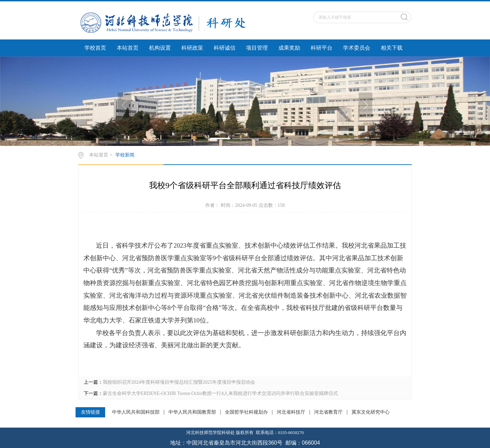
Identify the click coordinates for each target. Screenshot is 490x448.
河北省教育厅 (328, 412)
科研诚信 (225, 48)
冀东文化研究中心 (371, 412)
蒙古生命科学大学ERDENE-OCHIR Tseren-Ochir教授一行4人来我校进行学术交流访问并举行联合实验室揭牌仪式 (220, 393)
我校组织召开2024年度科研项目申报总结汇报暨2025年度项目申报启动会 (179, 382)
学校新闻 (125, 155)
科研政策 (192, 48)
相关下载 (392, 48)
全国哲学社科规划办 (246, 412)
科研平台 (322, 48)
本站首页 (128, 48)
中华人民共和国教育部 (192, 412)
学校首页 (95, 48)
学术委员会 (357, 48)
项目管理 (257, 48)
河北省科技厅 (291, 412)
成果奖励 (289, 48)
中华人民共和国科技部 (136, 412)
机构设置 (160, 48)
